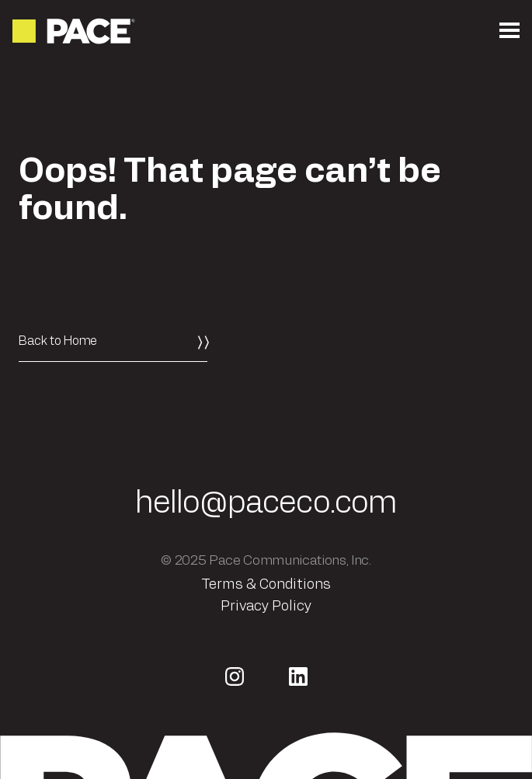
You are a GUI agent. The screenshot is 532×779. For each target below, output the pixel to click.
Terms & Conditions (266, 585)
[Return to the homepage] (75, 31)
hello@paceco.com (266, 503)
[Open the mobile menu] (509, 31)
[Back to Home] (113, 341)
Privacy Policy (266, 607)
